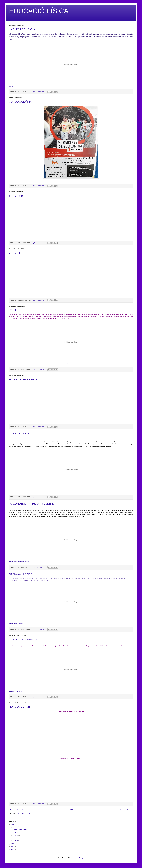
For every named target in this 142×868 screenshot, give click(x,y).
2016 (13, 849)
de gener (16, 841)
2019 (13, 825)
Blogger (82, 858)
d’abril (15, 833)
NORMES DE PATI (19, 707)
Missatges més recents (17, 810)
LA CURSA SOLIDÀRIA (22, 29)
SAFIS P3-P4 (16, 253)
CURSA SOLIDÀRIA (20, 102)
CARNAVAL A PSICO (21, 574)
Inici (71, 810)
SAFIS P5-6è (16, 196)
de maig (15, 827)
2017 (13, 847)
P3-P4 (12, 310)
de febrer (16, 838)
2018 (13, 844)
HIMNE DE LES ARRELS (23, 379)
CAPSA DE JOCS (19, 433)
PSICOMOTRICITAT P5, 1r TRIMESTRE (31, 504)
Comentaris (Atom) (24, 813)
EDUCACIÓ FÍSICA (39, 11)
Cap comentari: (41, 92)
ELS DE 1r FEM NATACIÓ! (24, 639)
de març (15, 835)
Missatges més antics (126, 810)
